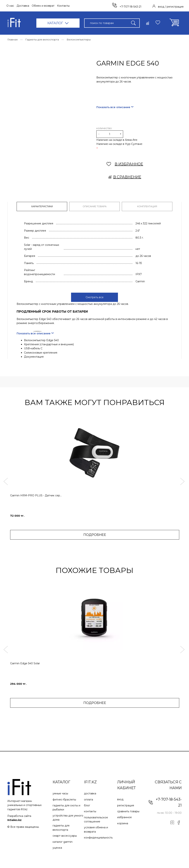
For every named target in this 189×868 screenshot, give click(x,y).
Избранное (124, 816)
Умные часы (60, 792)
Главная (12, 39)
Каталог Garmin (63, 841)
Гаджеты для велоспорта (42, 39)
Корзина (123, 822)
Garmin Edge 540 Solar (25, 662)
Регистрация (126, 804)
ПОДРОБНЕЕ (95, 534)
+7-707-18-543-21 (127, 7)
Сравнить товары (128, 810)
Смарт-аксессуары (65, 835)
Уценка (57, 847)
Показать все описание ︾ (115, 107)
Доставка (23, 6)
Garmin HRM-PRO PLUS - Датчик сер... (36, 494)
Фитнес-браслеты (64, 798)
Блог (87, 804)
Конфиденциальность (98, 836)
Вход (120, 798)
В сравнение (125, 177)
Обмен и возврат (43, 6)
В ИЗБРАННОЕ (125, 164)
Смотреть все (95, 296)
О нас (10, 6)
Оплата (89, 798)
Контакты (63, 6)
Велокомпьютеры (79, 39)
